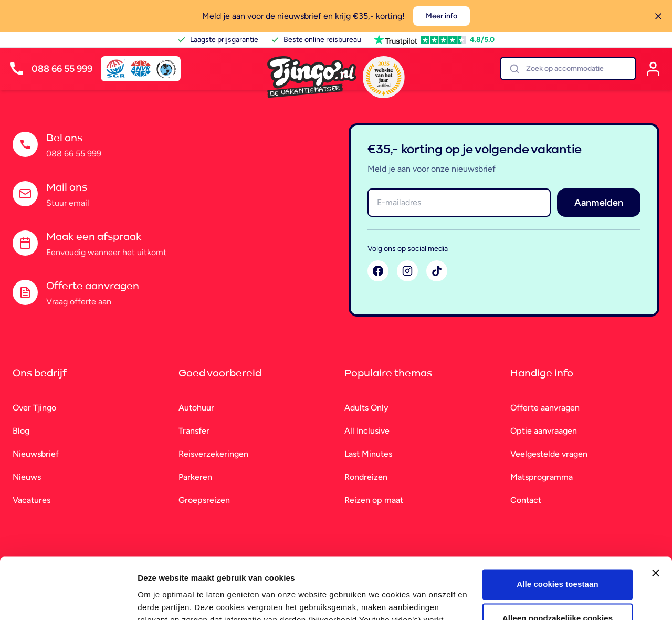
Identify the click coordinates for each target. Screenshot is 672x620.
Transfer (194, 431)
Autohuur (196, 408)
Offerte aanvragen (545, 408)
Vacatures (31, 500)
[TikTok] (437, 271)
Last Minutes (368, 454)
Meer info (442, 16)
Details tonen (162, 599)
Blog (21, 431)
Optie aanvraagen (544, 431)
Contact (526, 500)
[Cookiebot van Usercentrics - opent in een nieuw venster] (68, 600)
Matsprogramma (542, 477)
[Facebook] (378, 271)
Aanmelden (599, 203)
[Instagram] (407, 271)
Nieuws (27, 477)
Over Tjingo (34, 408)
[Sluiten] (658, 16)
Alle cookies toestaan (558, 535)
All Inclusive (367, 431)
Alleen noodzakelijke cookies (558, 569)
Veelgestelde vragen (549, 454)
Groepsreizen (204, 500)
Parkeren (195, 477)
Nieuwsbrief (36, 454)
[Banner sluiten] (656, 523)
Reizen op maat (374, 500)
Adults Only (366, 408)
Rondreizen (366, 477)
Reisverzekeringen (213, 454)
